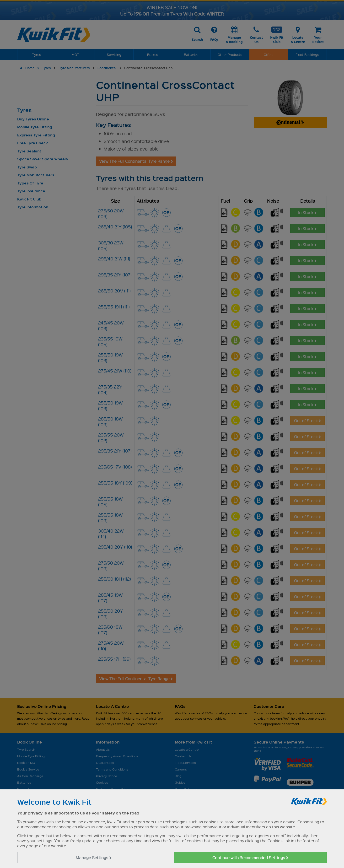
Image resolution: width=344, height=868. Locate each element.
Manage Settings (94, 858)
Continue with (250, 858)
